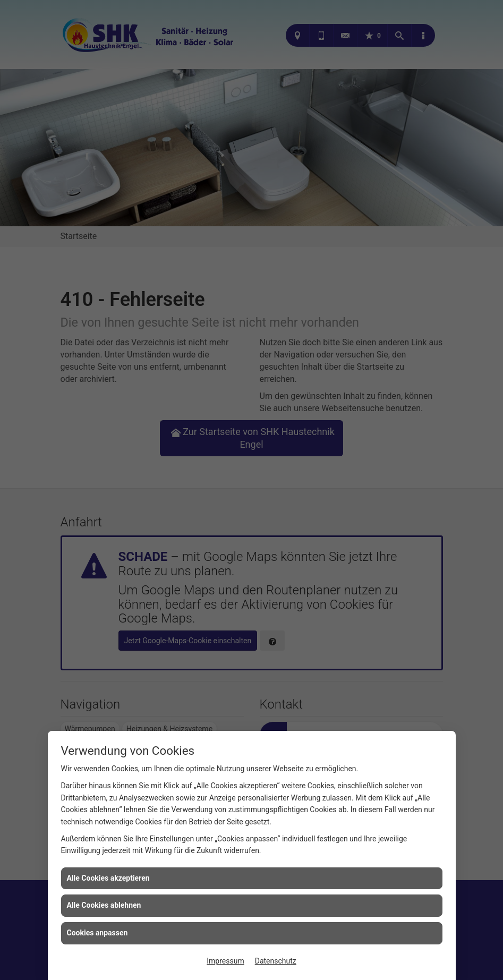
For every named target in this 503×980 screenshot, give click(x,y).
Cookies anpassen (97, 933)
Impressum (225, 961)
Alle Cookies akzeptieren (108, 878)
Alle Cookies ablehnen (104, 905)
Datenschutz (276, 961)
